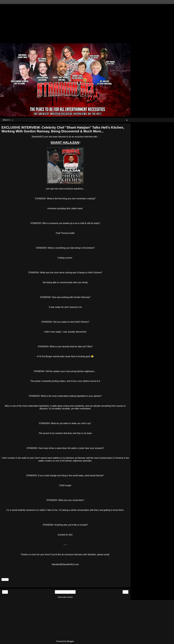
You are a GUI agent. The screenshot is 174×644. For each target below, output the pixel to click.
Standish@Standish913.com (65, 564)
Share (5, 580)
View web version (65, 597)
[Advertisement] (65, 23)
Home (65, 592)
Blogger (70, 641)
